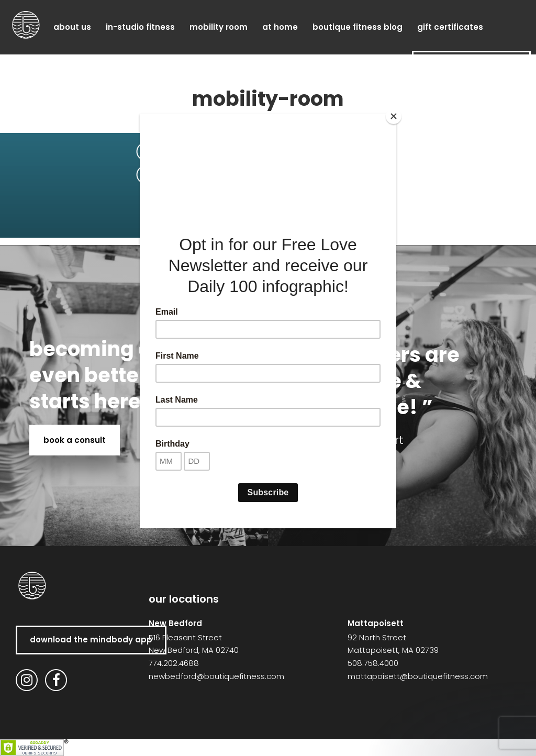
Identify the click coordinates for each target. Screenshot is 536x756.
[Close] (394, 116)
